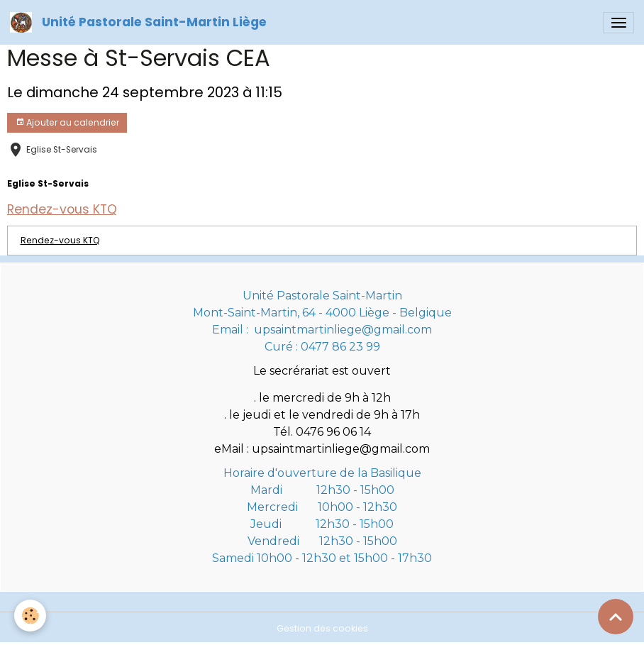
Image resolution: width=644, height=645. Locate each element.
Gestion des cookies (322, 628)
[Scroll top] (616, 617)
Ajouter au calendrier (67, 122)
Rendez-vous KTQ (60, 240)
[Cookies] (30, 616)
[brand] (141, 22)
